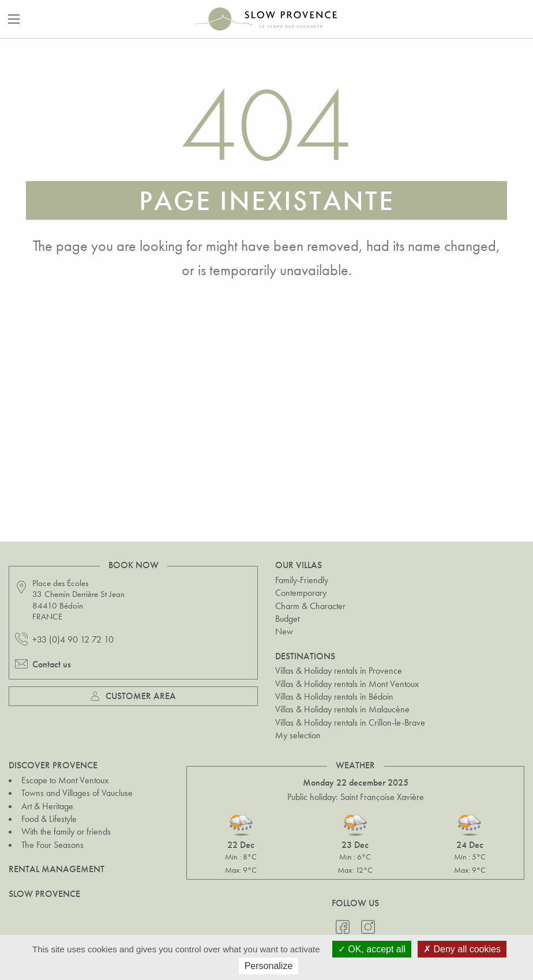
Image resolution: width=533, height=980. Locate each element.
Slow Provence (44, 894)
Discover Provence (53, 765)
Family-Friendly (302, 580)
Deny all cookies (462, 949)
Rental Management (57, 869)
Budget (287, 619)
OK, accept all (372, 949)
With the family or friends (66, 831)
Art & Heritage (47, 806)
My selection (298, 735)
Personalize (269, 966)
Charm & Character (310, 606)
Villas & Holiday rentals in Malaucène (342, 709)
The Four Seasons (52, 845)
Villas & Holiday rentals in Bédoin (334, 696)
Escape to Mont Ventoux (65, 780)
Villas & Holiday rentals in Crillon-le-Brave (350, 722)
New (284, 631)
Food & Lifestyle (49, 819)
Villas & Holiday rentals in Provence (339, 671)
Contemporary (301, 593)
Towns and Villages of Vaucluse (77, 793)
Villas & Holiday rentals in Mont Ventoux (347, 684)
